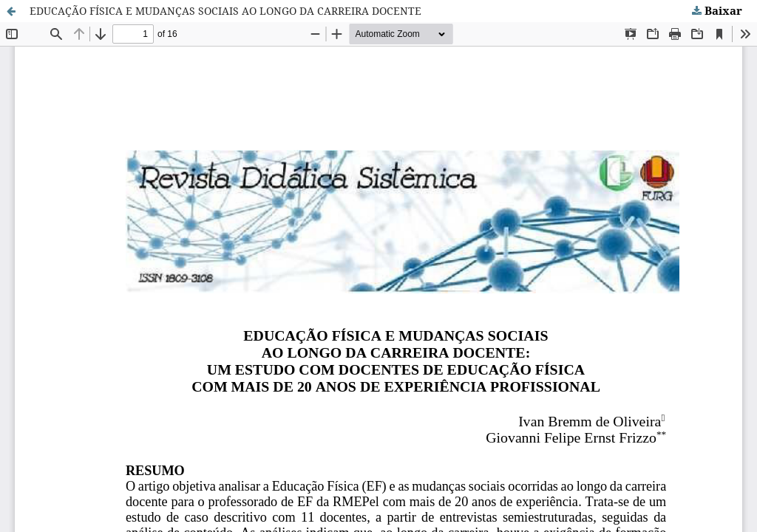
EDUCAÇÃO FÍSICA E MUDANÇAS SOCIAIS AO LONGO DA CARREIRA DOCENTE (225, 11)
